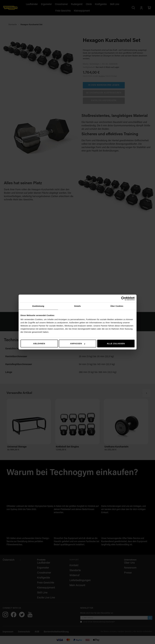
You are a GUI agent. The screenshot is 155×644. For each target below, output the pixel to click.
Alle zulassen (116, 343)
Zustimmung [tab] (38, 306)
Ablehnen (39, 343)
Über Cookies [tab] (117, 306)
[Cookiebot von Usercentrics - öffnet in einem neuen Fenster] (123, 298)
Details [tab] (78, 306)
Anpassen (78, 343)
